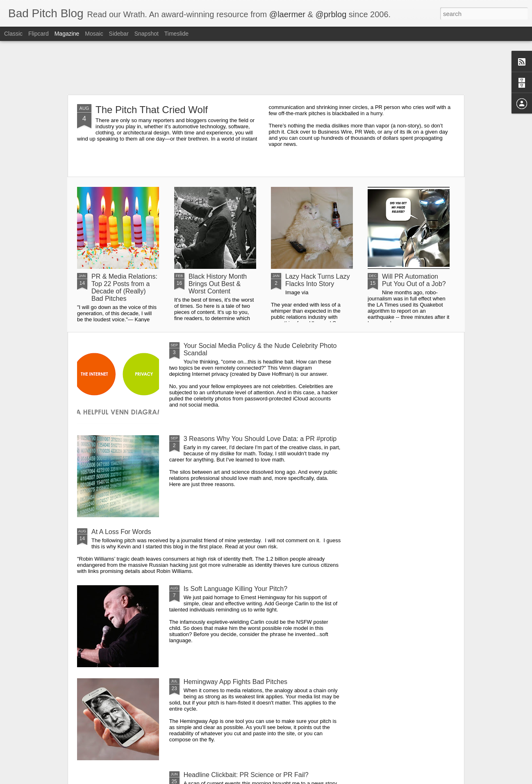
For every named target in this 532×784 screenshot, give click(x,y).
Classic (13, 34)
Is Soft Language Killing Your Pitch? (236, 589)
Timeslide (176, 34)
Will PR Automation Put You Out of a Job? (414, 280)
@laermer (287, 14)
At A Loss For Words (121, 532)
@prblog (331, 14)
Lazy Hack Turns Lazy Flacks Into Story (317, 280)
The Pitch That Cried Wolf (152, 110)
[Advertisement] (266, 68)
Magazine (67, 34)
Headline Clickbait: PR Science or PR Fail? (246, 775)
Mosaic (94, 34)
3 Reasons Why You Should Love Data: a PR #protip (260, 439)
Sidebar (119, 34)
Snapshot (147, 34)
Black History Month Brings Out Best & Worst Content (218, 284)
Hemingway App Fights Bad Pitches (235, 682)
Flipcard (39, 34)
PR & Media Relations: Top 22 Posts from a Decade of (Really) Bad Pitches (124, 287)
